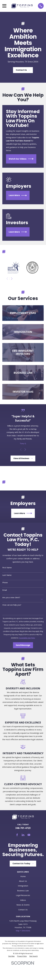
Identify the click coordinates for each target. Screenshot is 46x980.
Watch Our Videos (21, 159)
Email (5, 590)
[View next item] (12, 279)
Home (23, 876)
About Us (23, 881)
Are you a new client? (11, 597)
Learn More (18, 195)
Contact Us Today (23, 864)
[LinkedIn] (23, 835)
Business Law (23, 891)
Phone (5, 582)
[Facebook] (17, 835)
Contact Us (23, 70)
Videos (23, 900)
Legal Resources (23, 895)
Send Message (23, 645)
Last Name (7, 575)
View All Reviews (23, 458)
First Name (7, 567)
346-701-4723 (23, 828)
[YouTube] (29, 835)
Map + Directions (23, 931)
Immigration (23, 886)
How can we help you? (12, 605)
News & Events (23, 905)
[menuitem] (11, 956)
